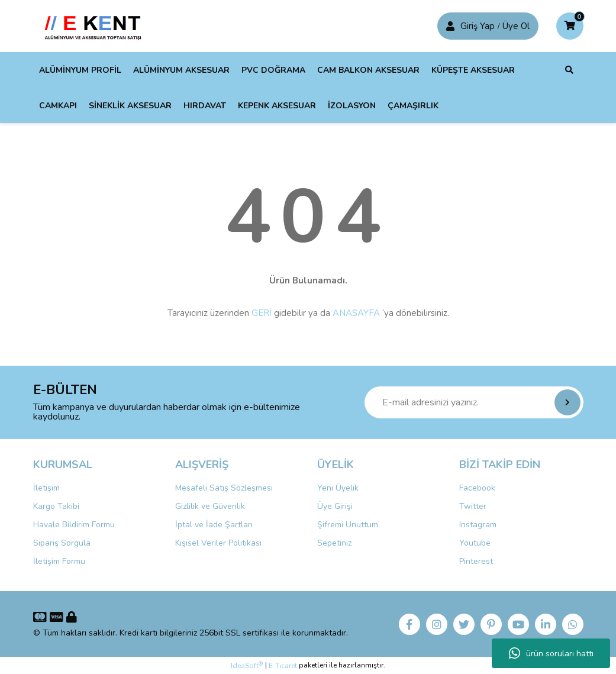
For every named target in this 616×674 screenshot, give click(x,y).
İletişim (46, 488)
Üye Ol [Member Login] (516, 26)
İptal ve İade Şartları (214, 525)
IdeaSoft (247, 665)
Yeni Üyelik (338, 488)
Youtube (475, 543)
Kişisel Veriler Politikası (218, 543)
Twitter (473, 506)
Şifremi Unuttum (348, 525)
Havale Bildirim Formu (74, 525)
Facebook (477, 488)
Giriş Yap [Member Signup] (478, 26)
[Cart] (570, 26)
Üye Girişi (335, 506)
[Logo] (95, 25)
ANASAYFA (356, 313)
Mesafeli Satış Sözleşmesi (224, 488)
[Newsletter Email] (474, 402)
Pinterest (476, 561)
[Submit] (567, 402)
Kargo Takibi (56, 506)
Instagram (478, 525)
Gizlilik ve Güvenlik (210, 506)
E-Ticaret (283, 666)
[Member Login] (450, 26)
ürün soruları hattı (551, 653)
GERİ (262, 313)
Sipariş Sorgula (62, 543)
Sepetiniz (334, 543)
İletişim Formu (59, 561)
